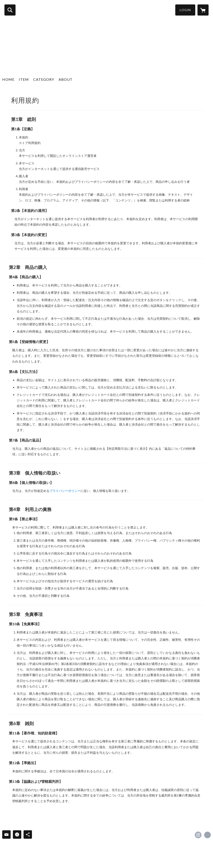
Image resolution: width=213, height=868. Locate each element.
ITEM (24, 79)
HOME (8, 79)
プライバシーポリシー (65, 491)
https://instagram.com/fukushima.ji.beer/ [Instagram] (198, 835)
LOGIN (185, 10)
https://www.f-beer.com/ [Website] (207, 835)
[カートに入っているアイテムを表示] (203, 10)
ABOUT (66, 79)
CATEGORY (44, 79)
